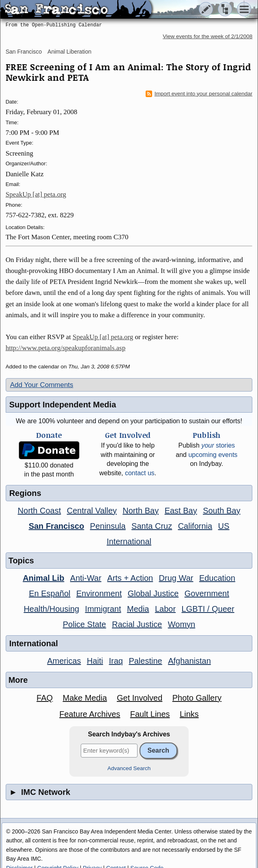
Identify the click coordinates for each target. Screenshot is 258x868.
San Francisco (24, 52)
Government (207, 593)
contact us (140, 473)
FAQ (45, 698)
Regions (25, 493)
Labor (165, 609)
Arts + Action (130, 578)
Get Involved (140, 698)
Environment (99, 593)
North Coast (40, 511)
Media (138, 609)
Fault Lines (150, 714)
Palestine (145, 661)
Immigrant (103, 609)
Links (189, 714)
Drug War (176, 578)
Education (217, 578)
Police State (85, 624)
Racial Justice (137, 624)
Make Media (85, 698)
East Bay (181, 511)
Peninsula (108, 526)
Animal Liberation (69, 52)
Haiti (95, 661)
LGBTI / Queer (208, 609)
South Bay (221, 511)
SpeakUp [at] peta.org (36, 194)
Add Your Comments (42, 385)
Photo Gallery (197, 698)
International (129, 541)
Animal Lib (43, 578)
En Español (49, 593)
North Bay (141, 511)
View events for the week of (207, 36)
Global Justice (153, 593)
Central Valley (92, 511)
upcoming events (213, 455)
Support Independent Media (63, 405)
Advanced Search (129, 768)
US (224, 526)
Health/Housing (51, 609)
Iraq (116, 661)
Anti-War (86, 578)
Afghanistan (189, 661)
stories (218, 445)
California (195, 526)
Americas (64, 661)
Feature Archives (90, 714)
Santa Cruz (152, 526)
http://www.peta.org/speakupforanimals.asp (66, 348)
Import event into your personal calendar (199, 94)
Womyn (182, 624)
